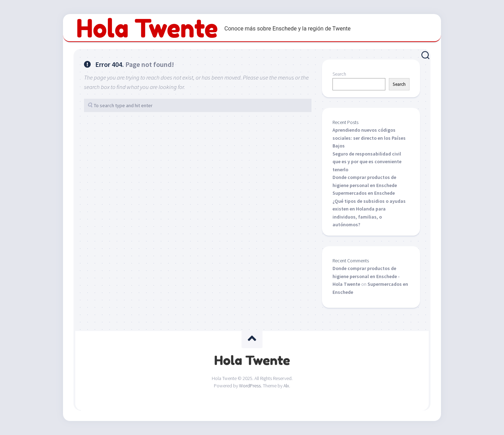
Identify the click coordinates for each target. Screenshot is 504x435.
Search (339, 74)
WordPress (250, 386)
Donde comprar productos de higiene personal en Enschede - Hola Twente (366, 276)
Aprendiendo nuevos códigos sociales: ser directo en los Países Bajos (369, 138)
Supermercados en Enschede (364, 193)
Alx (286, 386)
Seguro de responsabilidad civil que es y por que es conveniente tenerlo (367, 162)
